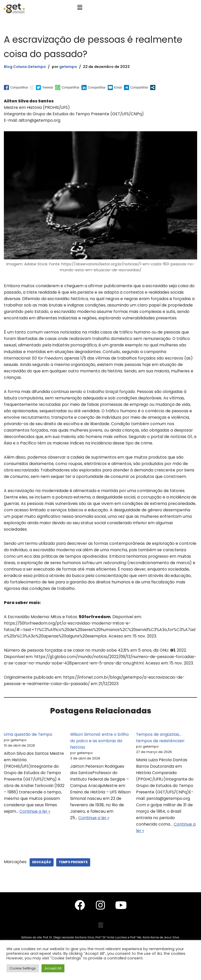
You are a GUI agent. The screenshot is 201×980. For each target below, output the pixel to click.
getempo (70, 67)
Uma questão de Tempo (28, 750)
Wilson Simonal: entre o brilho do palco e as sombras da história (100, 757)
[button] (80, 7)
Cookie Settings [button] (23, 968)
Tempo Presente (74, 881)
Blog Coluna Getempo (26, 67)
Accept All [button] (53, 968)
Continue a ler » (48, 829)
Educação (42, 881)
